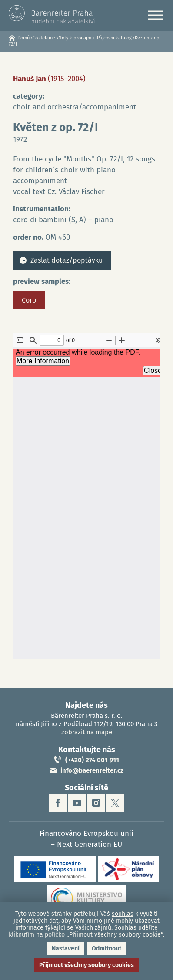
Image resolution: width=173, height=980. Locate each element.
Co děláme (44, 38)
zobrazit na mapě (87, 732)
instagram (96, 803)
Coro (29, 300)
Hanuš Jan (49, 79)
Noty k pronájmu (76, 38)
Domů (23, 38)
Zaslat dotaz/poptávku (67, 260)
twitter (115, 803)
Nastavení (66, 949)
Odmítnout (106, 949)
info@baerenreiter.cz (92, 770)
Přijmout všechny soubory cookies (86, 965)
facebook (58, 803)
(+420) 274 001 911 (92, 760)
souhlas (123, 914)
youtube (77, 803)
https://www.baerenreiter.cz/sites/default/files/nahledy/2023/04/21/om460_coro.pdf (86, 496)
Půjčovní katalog (114, 38)
